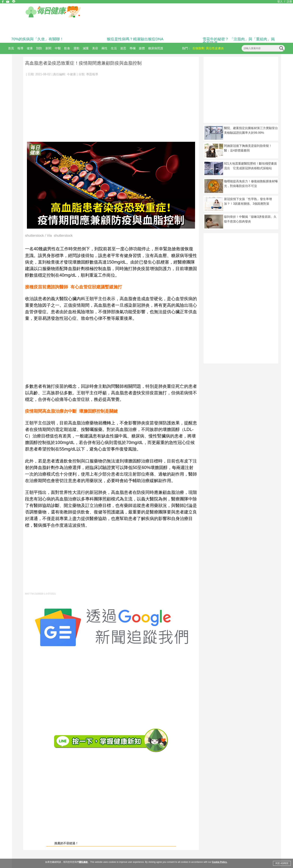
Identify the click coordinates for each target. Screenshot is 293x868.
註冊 (289, 1)
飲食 (67, 48)
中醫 (58, 48)
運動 (76, 48)
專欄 (132, 48)
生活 (114, 48)
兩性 (104, 48)
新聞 (48, 48)
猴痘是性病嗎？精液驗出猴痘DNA (135, 39)
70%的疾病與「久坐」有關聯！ (37, 39)
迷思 (123, 48)
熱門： (186, 48)
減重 (86, 48)
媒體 (142, 48)
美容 (95, 48)
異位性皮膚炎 (215, 48)
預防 (39, 48)
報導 (20, 48)
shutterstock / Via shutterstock (49, 236)
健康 (30, 48)
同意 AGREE (282, 863)
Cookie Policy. (219, 862)
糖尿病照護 (156, 48)
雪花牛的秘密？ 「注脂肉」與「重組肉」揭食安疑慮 (239, 41)
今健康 (71, 74)
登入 (280, 1)
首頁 (11, 48)
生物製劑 (198, 48)
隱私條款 (83, 862)
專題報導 (92, 74)
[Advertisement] (111, 107)
